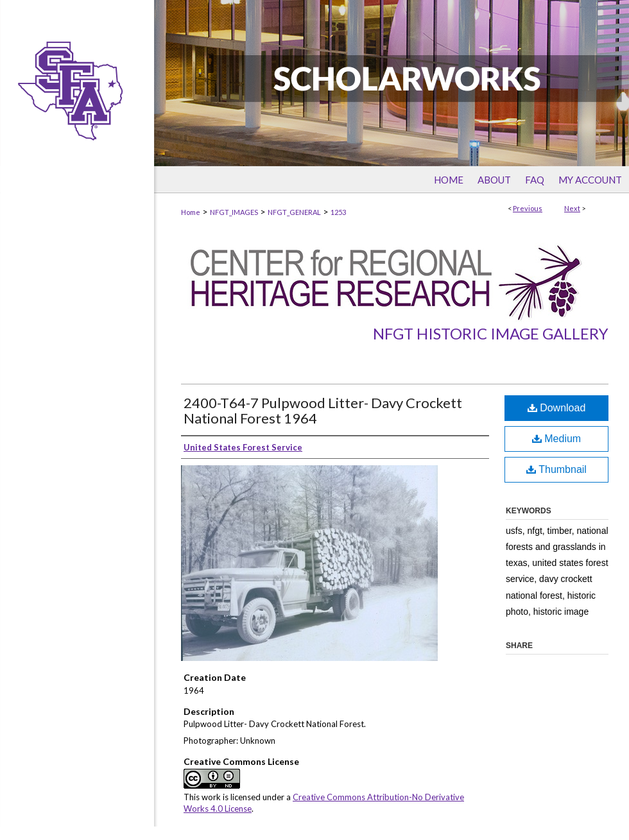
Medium (556, 439)
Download (557, 408)
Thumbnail (556, 469)
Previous (528, 208)
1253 (338, 212)
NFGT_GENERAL (294, 212)
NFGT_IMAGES (234, 212)
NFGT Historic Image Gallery (491, 333)
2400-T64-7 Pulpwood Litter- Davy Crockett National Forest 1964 (323, 410)
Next (572, 208)
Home (191, 212)
